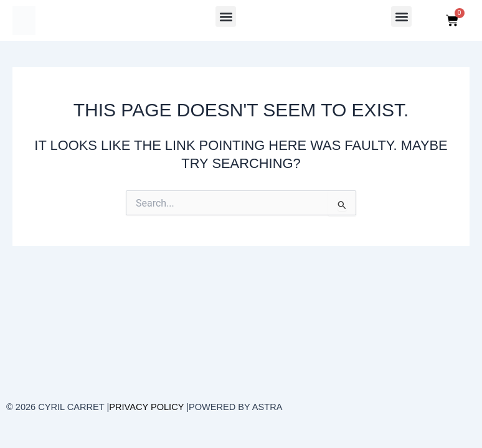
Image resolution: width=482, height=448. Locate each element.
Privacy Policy (146, 407)
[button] (226, 16)
